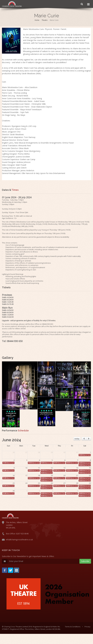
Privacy (87, 627)
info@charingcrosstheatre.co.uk (19, 540)
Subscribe (85, 561)
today (77, 439)
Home (37, 20)
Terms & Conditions (73, 627)
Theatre (45, 20)
